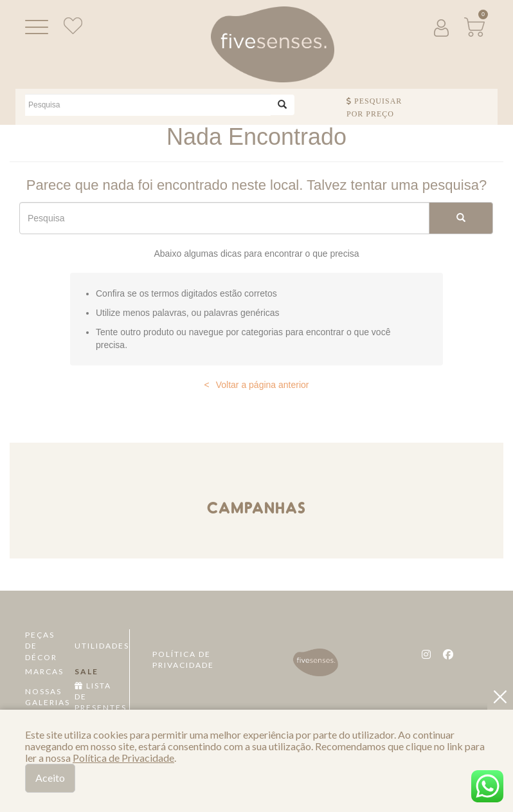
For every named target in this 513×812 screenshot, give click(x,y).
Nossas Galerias (45, 697)
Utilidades (95, 646)
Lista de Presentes (95, 697)
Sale (86, 671)
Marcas (44, 671)
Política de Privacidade (183, 660)
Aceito (50, 778)
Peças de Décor (41, 646)
